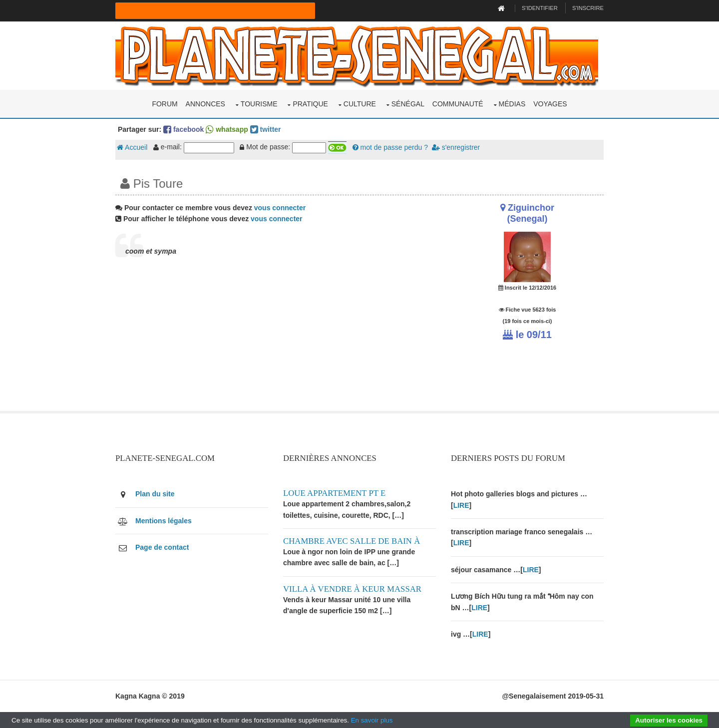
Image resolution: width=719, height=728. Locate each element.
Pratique (310, 104)
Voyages (550, 104)
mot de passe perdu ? (390, 147)
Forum (165, 104)
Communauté (458, 104)
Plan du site (155, 494)
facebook (183, 129)
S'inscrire (588, 8)
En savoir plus (372, 720)
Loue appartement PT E (334, 493)
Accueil (132, 147)
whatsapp (227, 129)
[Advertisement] (276, 341)
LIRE (461, 505)
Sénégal (408, 104)
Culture (360, 104)
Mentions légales (164, 521)
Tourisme (259, 104)
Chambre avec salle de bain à (352, 541)
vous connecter (280, 208)
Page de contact (162, 547)
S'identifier (540, 8)
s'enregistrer (456, 147)
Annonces (205, 104)
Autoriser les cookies (669, 720)
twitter (266, 129)
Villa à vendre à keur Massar (352, 589)
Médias (512, 104)
